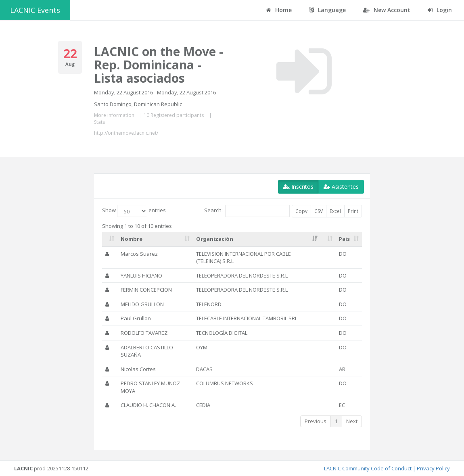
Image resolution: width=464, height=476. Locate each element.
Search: (247, 211)
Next (352, 421)
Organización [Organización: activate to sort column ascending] (215, 239)
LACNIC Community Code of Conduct (368, 468)
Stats (99, 122)
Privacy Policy (433, 468)
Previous (316, 421)
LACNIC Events (35, 10)
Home (279, 10)
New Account (387, 10)
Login (440, 10)
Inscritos (298, 187)
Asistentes (341, 187)
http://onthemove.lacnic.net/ (126, 133)
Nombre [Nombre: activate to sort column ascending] (132, 239)
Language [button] (327, 10)
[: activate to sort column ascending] (110, 239)
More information (114, 115)
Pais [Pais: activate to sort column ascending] (344, 239)
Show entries (134, 211)
